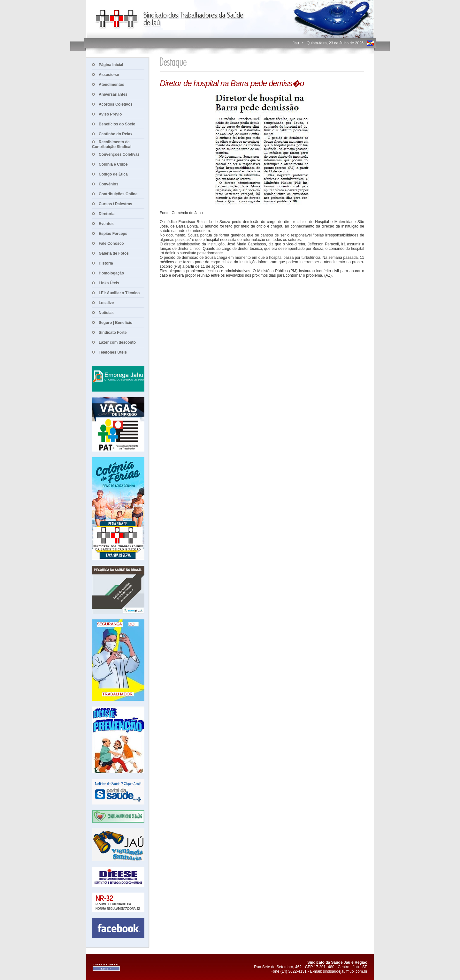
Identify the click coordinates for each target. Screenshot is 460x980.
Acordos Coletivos (116, 104)
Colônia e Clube (113, 164)
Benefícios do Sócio (117, 124)
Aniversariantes (113, 94)
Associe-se (109, 75)
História (106, 263)
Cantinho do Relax (115, 134)
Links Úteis (109, 283)
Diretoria (107, 214)
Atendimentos (111, 85)
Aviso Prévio (110, 114)
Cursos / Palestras (115, 204)
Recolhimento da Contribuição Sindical (112, 144)
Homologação (111, 273)
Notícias (106, 313)
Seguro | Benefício (115, 323)
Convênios (108, 184)
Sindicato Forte (113, 333)
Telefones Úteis (113, 352)
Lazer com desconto (117, 342)
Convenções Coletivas (119, 154)
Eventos (106, 224)
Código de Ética (113, 174)
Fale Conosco (111, 243)
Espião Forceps (113, 234)
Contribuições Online (118, 194)
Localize (106, 303)
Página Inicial (111, 65)
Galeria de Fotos (114, 253)
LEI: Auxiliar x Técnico (119, 293)
